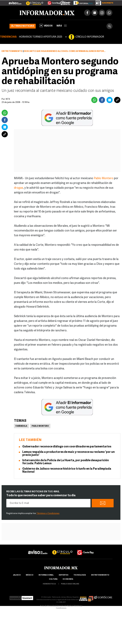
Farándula (21, 426)
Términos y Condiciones (48, 513)
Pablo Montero (104, 178)
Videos (46, 26)
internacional (46, 575)
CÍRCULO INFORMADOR (90, 37)
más (62, 26)
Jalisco (17, 575)
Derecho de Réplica (65, 606)
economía (68, 579)
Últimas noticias (23, 26)
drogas (19, 188)
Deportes (64, 575)
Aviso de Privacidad (48, 606)
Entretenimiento (12, 51)
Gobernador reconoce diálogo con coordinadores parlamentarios (67, 447)
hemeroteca (49, 584)
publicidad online (70, 584)
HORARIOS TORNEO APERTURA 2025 (40, 37)
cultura (53, 579)
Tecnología (80, 575)
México (30, 575)
